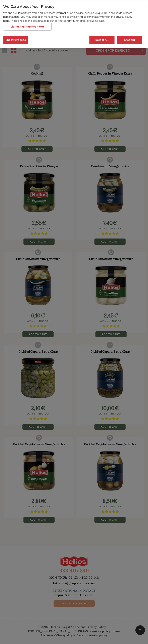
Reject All (102, 38)
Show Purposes (16, 38)
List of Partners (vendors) (28, 25)
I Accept (130, 38)
